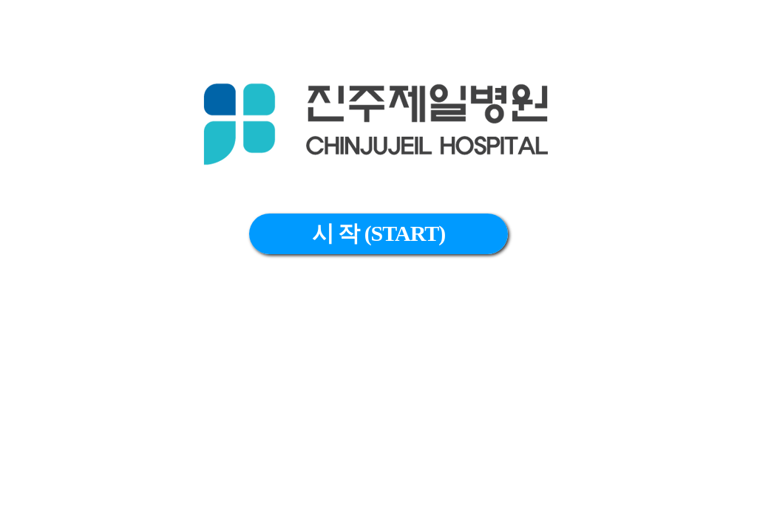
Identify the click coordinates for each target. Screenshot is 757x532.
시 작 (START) (379, 233)
